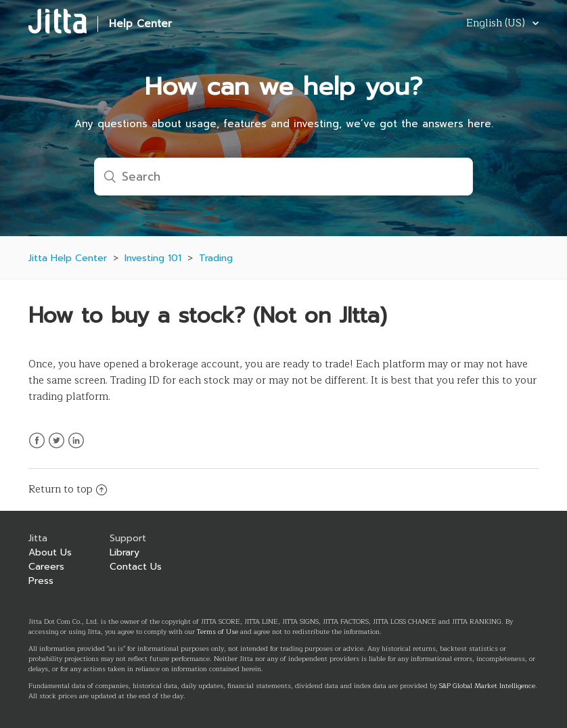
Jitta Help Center (68, 258)
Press (41, 581)
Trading (216, 258)
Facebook (37, 449)
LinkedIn (76, 449)
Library (124, 552)
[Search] (283, 177)
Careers (46, 567)
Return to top (68, 490)
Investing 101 (153, 258)
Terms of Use (218, 632)
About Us (50, 552)
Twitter (56, 449)
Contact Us (136, 567)
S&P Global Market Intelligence (487, 686)
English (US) (497, 24)
